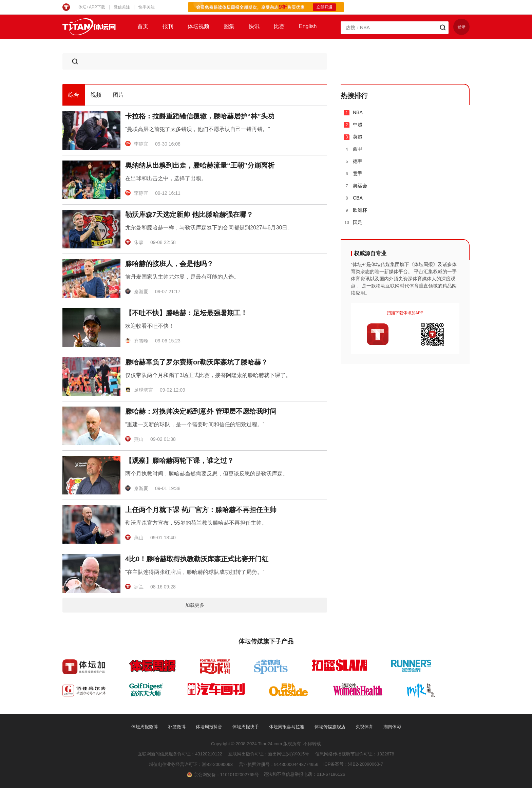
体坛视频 (198, 26)
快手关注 (147, 7)
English (308, 26)
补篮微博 (177, 727)
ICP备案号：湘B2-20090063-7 (353, 764)
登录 (461, 27)
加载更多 (195, 605)
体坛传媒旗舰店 (330, 727)
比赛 (279, 26)
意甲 (353, 174)
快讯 (254, 26)
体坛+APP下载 (92, 7)
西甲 (353, 149)
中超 (353, 125)
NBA (353, 112)
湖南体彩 (392, 727)
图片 (118, 95)
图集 (229, 26)
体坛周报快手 (246, 727)
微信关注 (122, 7)
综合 (74, 95)
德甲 (353, 161)
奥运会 (356, 186)
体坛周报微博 (145, 727)
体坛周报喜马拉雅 (287, 727)
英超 (353, 137)
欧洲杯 (356, 210)
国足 (353, 222)
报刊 (168, 26)
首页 (143, 26)
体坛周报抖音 (209, 727)
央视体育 (364, 727)
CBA (353, 198)
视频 (96, 95)
